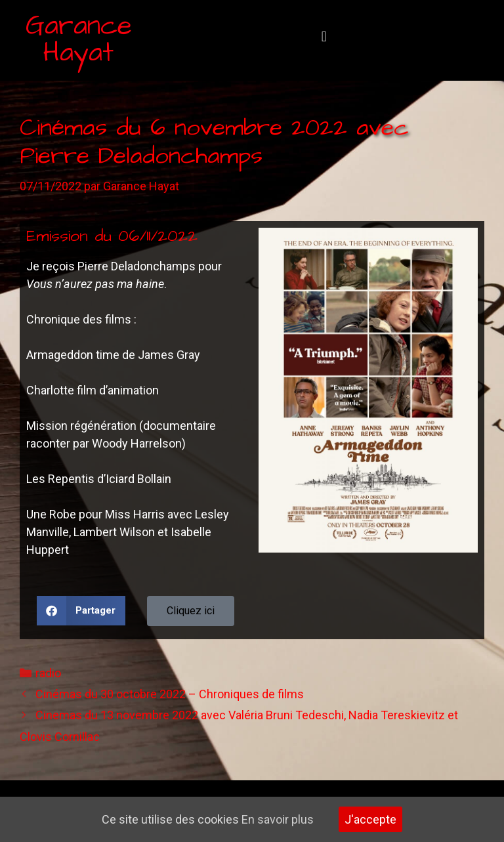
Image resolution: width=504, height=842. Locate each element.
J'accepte (370, 819)
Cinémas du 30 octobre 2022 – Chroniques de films (170, 694)
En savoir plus (278, 819)
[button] (324, 37)
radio (48, 673)
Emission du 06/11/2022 (112, 236)
